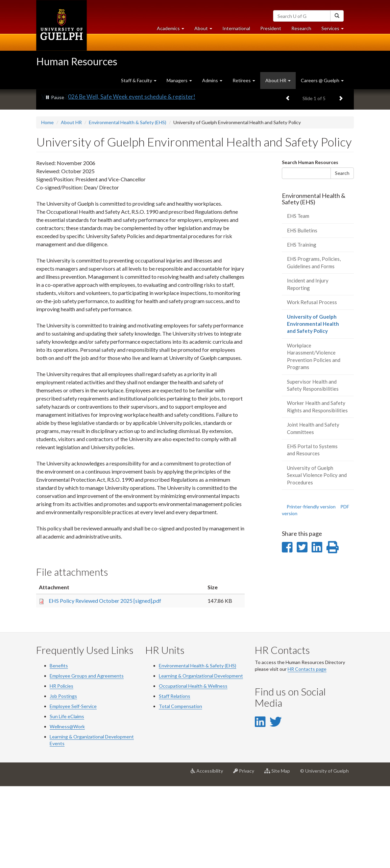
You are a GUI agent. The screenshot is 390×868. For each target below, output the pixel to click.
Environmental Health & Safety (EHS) (128, 204)
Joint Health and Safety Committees (313, 510)
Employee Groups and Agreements (87, 757)
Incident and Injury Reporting (308, 366)
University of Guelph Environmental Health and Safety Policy (317, 407)
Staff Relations (175, 778)
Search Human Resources (310, 243)
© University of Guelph (324, 852)
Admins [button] (212, 80)
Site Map (280, 855)
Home (47, 204)
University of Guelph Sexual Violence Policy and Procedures (317, 557)
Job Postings (63, 778)
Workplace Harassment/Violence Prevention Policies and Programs (314, 438)
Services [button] (335, 30)
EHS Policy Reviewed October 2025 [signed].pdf (105, 682)
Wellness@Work (67, 808)
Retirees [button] (244, 80)
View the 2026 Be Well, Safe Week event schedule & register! (118, 178)
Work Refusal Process (312, 384)
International (236, 28)
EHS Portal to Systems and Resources (312, 531)
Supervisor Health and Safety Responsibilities (313, 466)
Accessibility (209, 855)
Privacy (246, 855)
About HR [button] (278, 80)
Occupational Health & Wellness (193, 767)
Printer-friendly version (311, 588)
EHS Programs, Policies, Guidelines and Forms (314, 344)
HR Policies (62, 767)
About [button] (206, 30)
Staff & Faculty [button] (139, 80)
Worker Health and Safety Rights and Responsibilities (317, 488)
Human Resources (77, 61)
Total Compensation (180, 788)
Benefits (59, 747)
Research (304, 30)
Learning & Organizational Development (201, 757)
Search (342, 254)
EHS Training (302, 326)
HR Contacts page (307, 750)
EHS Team (298, 297)
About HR (71, 204)
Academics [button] (173, 30)
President (271, 28)
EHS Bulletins (302, 312)
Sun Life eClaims (67, 798)
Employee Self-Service (73, 788)
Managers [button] (179, 80)
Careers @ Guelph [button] (322, 80)
